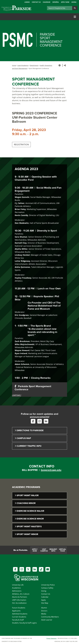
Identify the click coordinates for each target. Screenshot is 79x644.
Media (44, 614)
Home (14, 65)
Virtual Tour (62, 550)
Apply (43, 600)
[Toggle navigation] (75, 17)
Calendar (47, 2)
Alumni (44, 608)
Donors (44, 611)
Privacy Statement (51, 638)
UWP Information (19, 600)
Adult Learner (47, 620)
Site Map (45, 603)
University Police (48, 585)
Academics (16, 588)
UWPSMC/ (17, 395)
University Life (18, 585)
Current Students (19, 617)
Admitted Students (20, 614)
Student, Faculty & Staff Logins (24, 623)
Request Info (53, 550)
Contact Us (36, 2)
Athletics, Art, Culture (21, 594)
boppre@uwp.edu (51, 470)
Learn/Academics (23, 65)
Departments (34, 65)
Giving (74, 2)
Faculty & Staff (18, 620)
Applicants (16, 611)
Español (56, 2)
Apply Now (65, 2)
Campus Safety (47, 588)
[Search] (60, 8)
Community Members (50, 617)
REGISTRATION (21, 144)
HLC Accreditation (19, 603)
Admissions (17, 591)
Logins (27, 2)
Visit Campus (44, 550)
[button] (60, 65)
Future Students (19, 608)
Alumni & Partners (20, 597)
